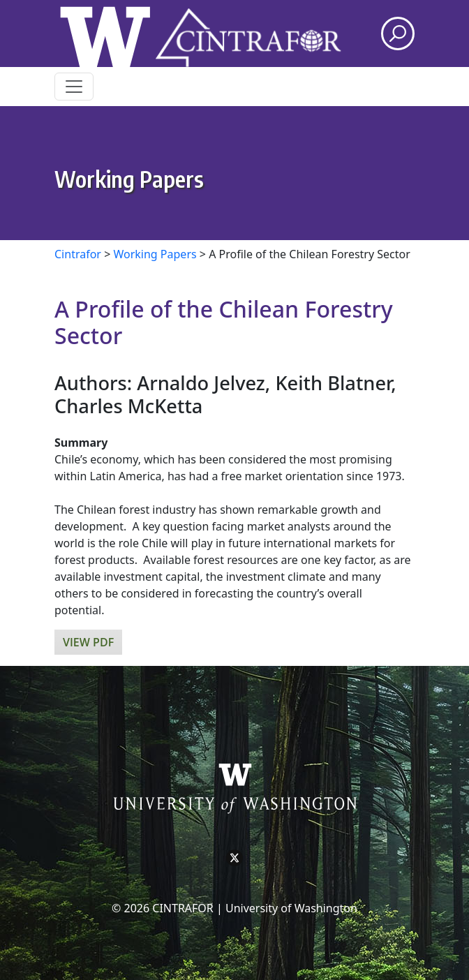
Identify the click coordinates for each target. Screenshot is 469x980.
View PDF (88, 642)
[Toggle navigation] (74, 87)
